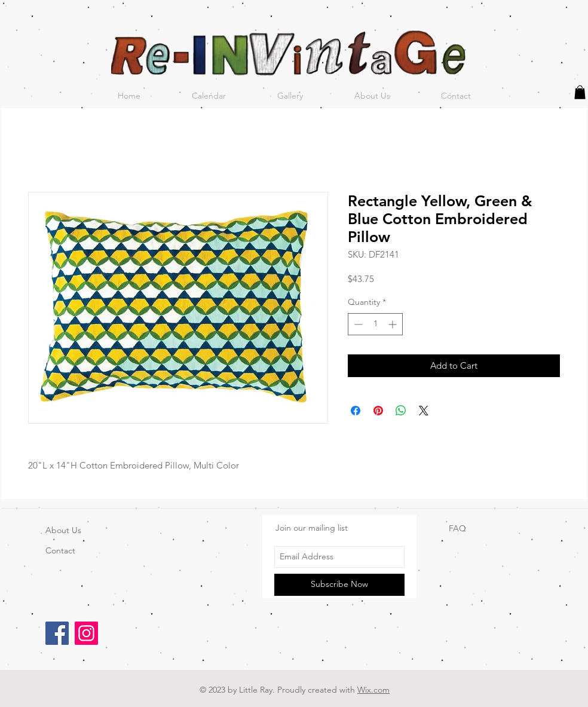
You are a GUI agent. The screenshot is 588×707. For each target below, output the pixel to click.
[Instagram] (86, 633)
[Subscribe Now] (339, 585)
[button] (580, 92)
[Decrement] (357, 324)
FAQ (457, 528)
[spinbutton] (375, 324)
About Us (63, 530)
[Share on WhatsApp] (401, 411)
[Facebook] (57, 633)
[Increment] (393, 324)
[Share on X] (424, 411)
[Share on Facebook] (356, 411)
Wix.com (373, 690)
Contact (60, 550)
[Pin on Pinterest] (378, 411)
